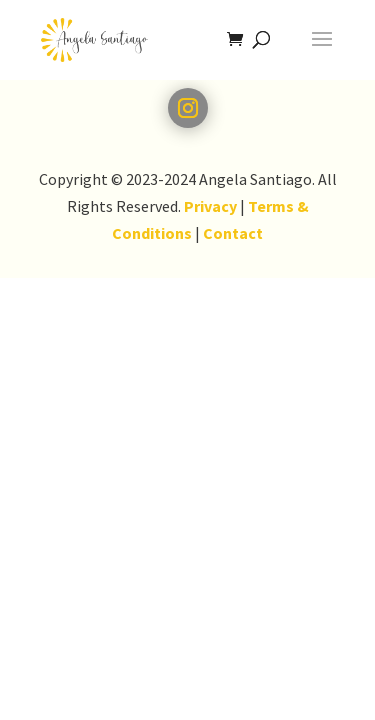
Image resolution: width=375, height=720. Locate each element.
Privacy (210, 206)
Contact (233, 233)
